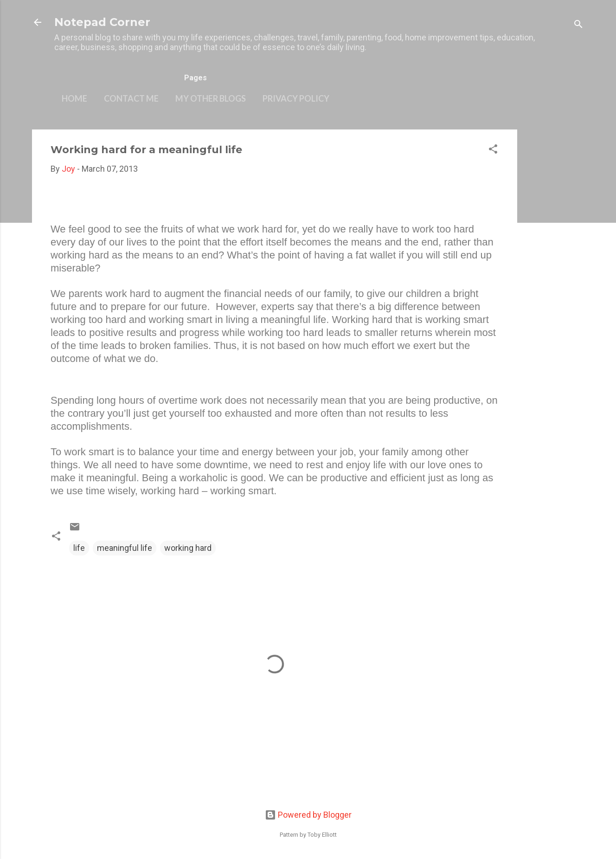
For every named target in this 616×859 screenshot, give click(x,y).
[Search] (578, 25)
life (79, 548)
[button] (493, 150)
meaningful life (125, 548)
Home (74, 98)
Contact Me (131, 98)
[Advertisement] (554, 269)
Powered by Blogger (308, 815)
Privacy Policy (296, 98)
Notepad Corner (102, 22)
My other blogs (211, 98)
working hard (188, 548)
